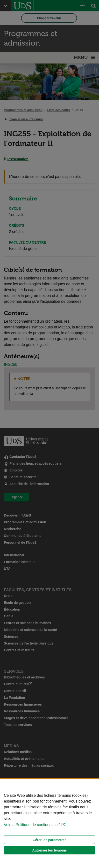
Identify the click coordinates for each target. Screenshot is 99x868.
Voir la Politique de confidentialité (32, 825)
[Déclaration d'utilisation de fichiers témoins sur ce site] (49, 824)
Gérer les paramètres (49, 840)
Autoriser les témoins (49, 850)
